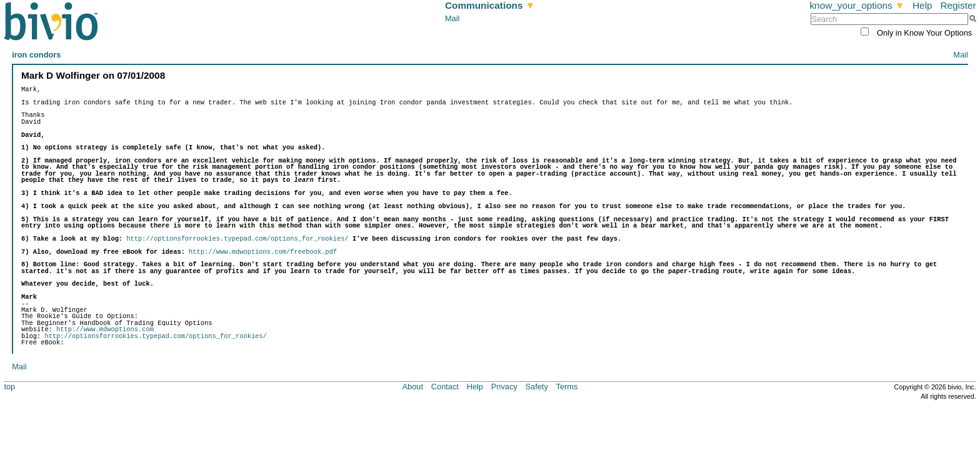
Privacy (504, 387)
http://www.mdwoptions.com (105, 329)
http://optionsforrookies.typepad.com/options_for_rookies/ (237, 239)
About (413, 387)
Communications (490, 5)
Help (922, 5)
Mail (452, 18)
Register (958, 5)
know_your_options (857, 5)
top (9, 387)
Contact (445, 387)
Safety (537, 387)
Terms (567, 387)
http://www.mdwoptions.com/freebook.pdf (263, 252)
